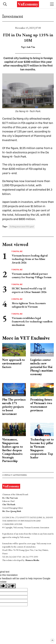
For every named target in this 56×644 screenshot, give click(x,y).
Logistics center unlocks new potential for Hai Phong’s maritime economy (42, 367)
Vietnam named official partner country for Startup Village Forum (32, 275)
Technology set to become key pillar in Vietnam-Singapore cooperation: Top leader (42, 448)
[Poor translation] (11, 586)
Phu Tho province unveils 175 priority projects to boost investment (14, 407)
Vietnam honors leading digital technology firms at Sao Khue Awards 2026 (30, 259)
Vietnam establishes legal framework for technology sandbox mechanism (32, 321)
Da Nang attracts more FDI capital (22, 227)
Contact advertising (15, 475)
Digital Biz (18, 251)
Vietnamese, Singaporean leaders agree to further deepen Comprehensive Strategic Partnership (13, 450)
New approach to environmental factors (14, 363)
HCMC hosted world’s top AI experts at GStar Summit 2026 (29, 290)
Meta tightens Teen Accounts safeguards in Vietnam (29, 305)
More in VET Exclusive (26, 338)
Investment (13, 16)
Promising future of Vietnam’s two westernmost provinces (41, 405)
